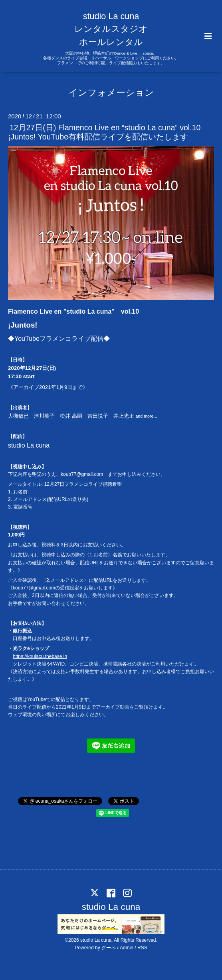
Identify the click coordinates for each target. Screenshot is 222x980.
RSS (142, 948)
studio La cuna (111, 907)
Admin (127, 948)
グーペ (109, 948)
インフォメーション (111, 92)
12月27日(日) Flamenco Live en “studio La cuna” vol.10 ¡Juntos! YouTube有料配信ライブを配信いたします (104, 132)
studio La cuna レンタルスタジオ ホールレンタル (111, 29)
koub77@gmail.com (82, 474)
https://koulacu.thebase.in (40, 656)
